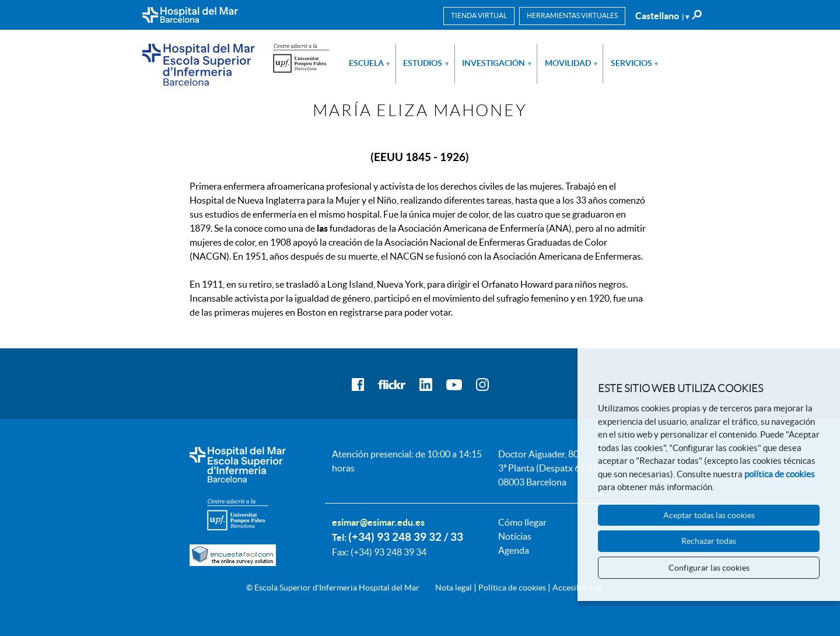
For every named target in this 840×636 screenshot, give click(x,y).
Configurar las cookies (709, 568)
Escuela (370, 63)
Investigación (497, 63)
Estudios (426, 63)
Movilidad (571, 63)
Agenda (514, 550)
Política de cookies (512, 588)
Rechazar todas (709, 541)
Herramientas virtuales (572, 15)
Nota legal (454, 588)
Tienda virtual (479, 15)
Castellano (662, 16)
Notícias (515, 536)
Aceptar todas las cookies (709, 515)
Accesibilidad (577, 588)
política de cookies (780, 474)
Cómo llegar (522, 522)
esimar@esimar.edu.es (378, 522)
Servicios (635, 63)
